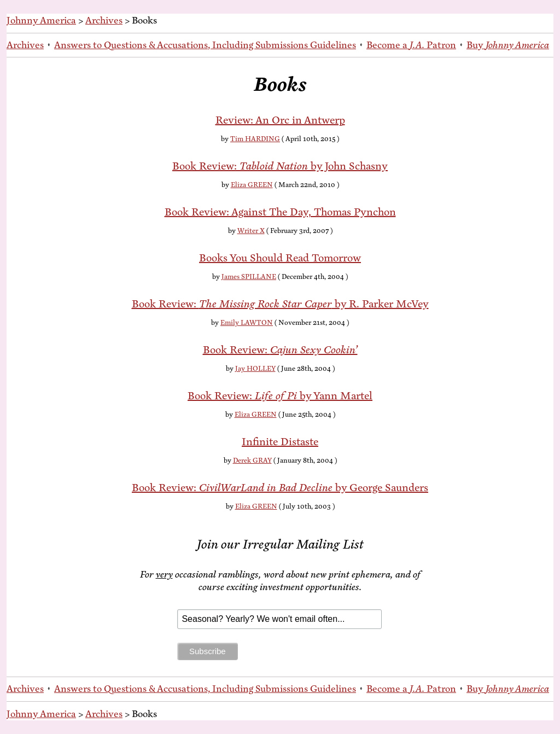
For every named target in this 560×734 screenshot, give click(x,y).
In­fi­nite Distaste (280, 442)
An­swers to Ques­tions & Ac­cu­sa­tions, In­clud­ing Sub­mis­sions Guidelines (205, 45)
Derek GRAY (252, 461)
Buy (508, 45)
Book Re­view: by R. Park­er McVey (280, 304)
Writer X (251, 231)
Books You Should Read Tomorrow (280, 258)
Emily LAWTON (247, 323)
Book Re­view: (280, 350)
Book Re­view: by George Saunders (280, 488)
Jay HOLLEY (255, 369)
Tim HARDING (255, 139)
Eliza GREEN (252, 185)
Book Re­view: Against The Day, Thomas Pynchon (280, 212)
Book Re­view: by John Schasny (280, 166)
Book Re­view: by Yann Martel (280, 396)
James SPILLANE (249, 277)
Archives (104, 20)
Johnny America (41, 20)
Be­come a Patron (411, 45)
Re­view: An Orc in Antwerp (280, 120)
